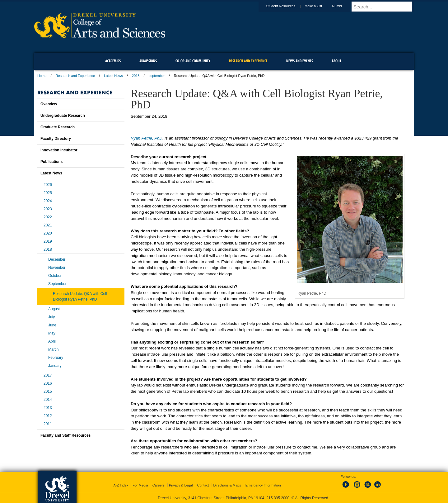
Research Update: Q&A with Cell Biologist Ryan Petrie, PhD (80, 297)
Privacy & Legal (181, 485)
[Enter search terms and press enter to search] (385, 7)
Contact (203, 485)
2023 (48, 209)
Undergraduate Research (63, 116)
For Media (140, 485)
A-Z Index (121, 485)
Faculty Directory (56, 139)
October (55, 276)
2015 (48, 391)
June (52, 325)
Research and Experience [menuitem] (248, 61)
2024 (48, 201)
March (53, 349)
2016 (48, 383)
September (57, 284)
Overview (49, 104)
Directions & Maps (227, 485)
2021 (48, 225)
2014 (48, 400)
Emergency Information (263, 485)
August (54, 309)
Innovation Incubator (59, 150)
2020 (48, 233)
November (57, 268)
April (52, 341)
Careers (159, 485)
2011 (48, 424)
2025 (48, 193)
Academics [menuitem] (113, 61)
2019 (48, 241)
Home (42, 76)
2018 (136, 76)
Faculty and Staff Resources (65, 435)
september (157, 76)
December (57, 259)
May (52, 333)
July (51, 317)
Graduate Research (58, 127)
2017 (48, 375)
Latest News (113, 76)
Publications (51, 162)
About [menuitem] (336, 61)
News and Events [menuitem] (300, 61)
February (56, 358)
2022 (48, 217)
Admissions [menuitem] (148, 61)
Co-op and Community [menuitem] (193, 61)
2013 (48, 408)
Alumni (343, 6)
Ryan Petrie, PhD (147, 138)
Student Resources (287, 6)
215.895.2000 (278, 498)
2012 (48, 416)
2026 (48, 185)
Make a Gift (319, 6)
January (55, 366)
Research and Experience (75, 76)
